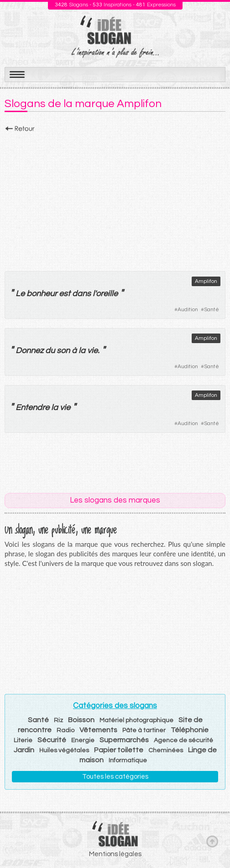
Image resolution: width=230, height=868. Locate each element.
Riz (58, 720)
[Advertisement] (115, 199)
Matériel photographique (136, 720)
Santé (212, 310)
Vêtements (98, 730)
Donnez (29, 351)
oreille (107, 294)
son (63, 351)
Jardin (24, 750)
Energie (83, 740)
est (65, 294)
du (50, 351)
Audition (188, 310)
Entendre (32, 408)
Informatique (128, 760)
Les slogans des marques (115, 500)
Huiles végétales (64, 750)
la (82, 351)
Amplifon (206, 281)
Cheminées (166, 750)
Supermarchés (124, 740)
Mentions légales (115, 854)
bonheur (42, 294)
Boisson (81, 720)
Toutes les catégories (115, 777)
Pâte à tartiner (144, 730)
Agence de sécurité (183, 740)
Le (20, 294)
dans (81, 294)
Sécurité (52, 740)
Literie (23, 740)
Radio (65, 730)
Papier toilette (119, 750)
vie (92, 351)
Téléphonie (190, 730)
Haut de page (212, 841)
